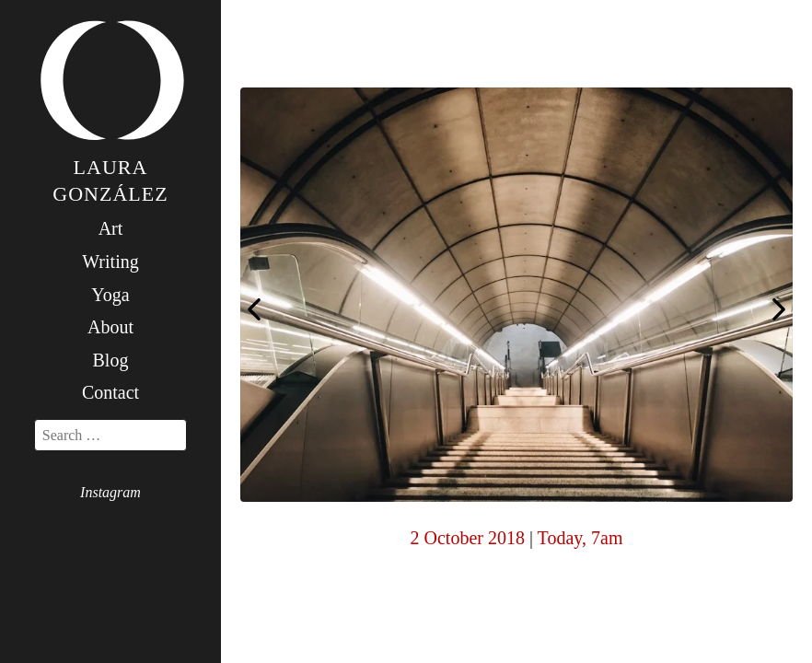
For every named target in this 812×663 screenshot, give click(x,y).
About (110, 327)
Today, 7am (580, 538)
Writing (110, 262)
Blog (111, 360)
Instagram (110, 492)
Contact (110, 392)
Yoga (110, 295)
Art (111, 228)
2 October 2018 (468, 538)
